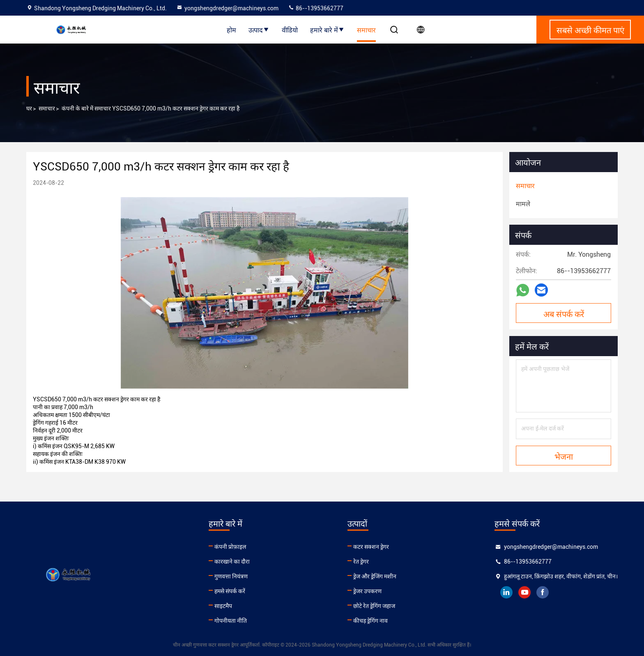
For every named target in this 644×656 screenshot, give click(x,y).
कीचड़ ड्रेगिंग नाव (370, 621)
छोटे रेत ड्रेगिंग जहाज (374, 606)
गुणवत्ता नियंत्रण (231, 576)
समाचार (366, 30)
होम (231, 30)
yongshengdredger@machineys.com (227, 8)
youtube (524, 592)
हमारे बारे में (327, 30)
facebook (543, 592)
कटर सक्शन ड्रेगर (371, 547)
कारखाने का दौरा (232, 562)
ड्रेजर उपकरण (367, 591)
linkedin (506, 592)
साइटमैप (223, 606)
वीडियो (290, 30)
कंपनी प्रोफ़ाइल (230, 547)
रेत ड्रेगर (361, 562)
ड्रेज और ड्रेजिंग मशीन (375, 576)
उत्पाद (259, 30)
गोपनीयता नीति (231, 621)
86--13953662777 (316, 8)
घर (29, 108)
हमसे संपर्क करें (230, 591)
